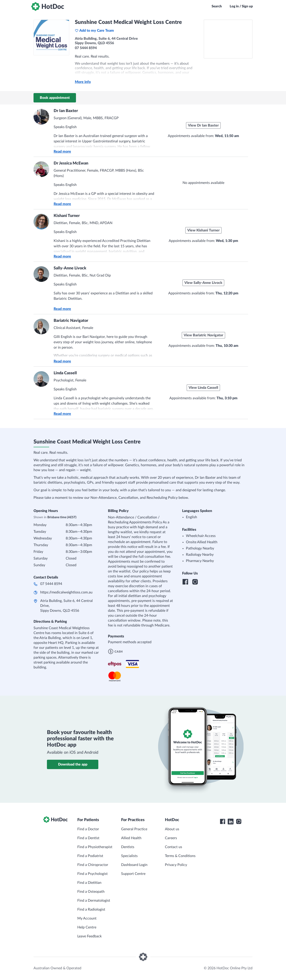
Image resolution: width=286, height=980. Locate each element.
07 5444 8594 (51, 584)
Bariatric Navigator (71, 321)
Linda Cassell (65, 373)
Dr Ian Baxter (66, 111)
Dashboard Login (134, 865)
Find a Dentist (88, 838)
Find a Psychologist (93, 874)
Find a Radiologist (91, 909)
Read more (62, 152)
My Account (87, 918)
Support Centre (133, 874)
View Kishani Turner (203, 230)
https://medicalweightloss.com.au (66, 592)
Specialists (129, 856)
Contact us (173, 847)
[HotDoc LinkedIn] (231, 822)
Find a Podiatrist (90, 856)
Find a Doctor (88, 829)
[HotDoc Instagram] (239, 822)
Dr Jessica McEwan (71, 163)
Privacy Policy (176, 865)
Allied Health (131, 838)
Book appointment (55, 98)
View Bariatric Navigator (203, 335)
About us (172, 829)
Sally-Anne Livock (70, 268)
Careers (171, 838)
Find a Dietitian (89, 883)
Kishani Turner (67, 216)
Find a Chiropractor (93, 865)
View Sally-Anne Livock (203, 283)
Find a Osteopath (91, 892)
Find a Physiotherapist (95, 847)
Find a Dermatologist (94, 901)
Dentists (128, 847)
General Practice (134, 829)
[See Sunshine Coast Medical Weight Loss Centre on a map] (228, 39)
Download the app (73, 764)
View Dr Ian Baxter (203, 125)
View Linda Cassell (203, 388)
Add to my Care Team (94, 31)
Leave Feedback (89, 936)
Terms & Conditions (180, 856)
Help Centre (87, 927)
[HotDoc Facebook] (223, 822)
